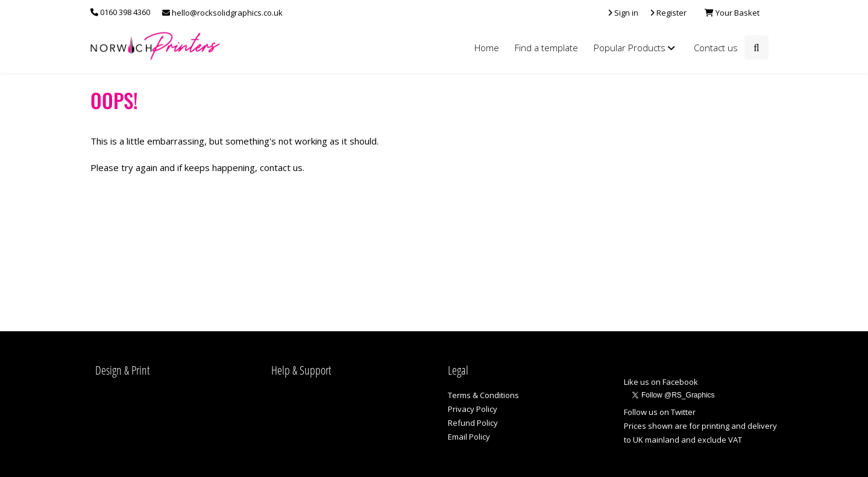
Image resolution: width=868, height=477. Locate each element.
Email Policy (469, 437)
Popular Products (636, 48)
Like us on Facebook (661, 382)
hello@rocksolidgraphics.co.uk (222, 13)
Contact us (716, 48)
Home (487, 48)
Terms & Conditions (483, 395)
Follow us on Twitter (660, 412)
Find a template (546, 48)
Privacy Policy (473, 409)
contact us (281, 167)
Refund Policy (473, 423)
